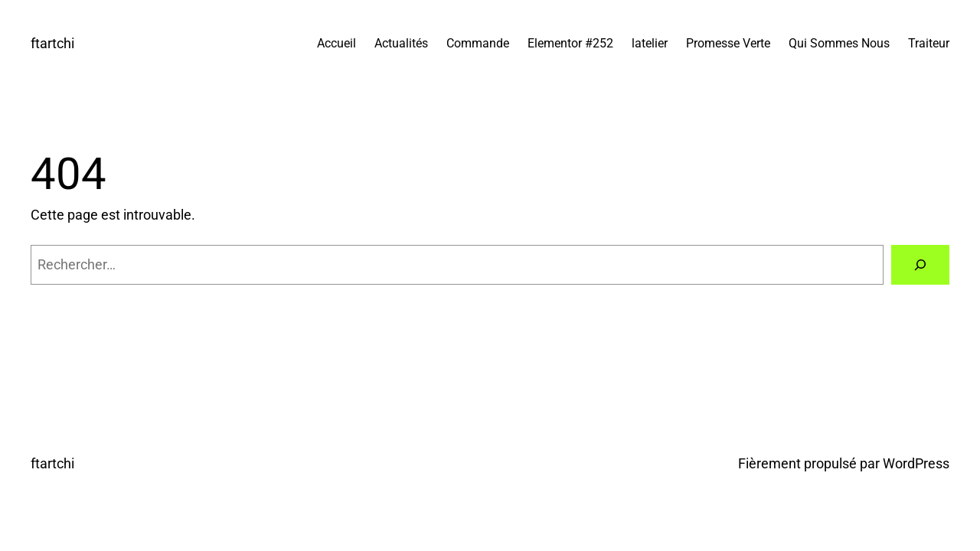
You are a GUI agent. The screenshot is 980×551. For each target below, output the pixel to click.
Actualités (401, 43)
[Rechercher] (920, 265)
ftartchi (52, 43)
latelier (650, 43)
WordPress (916, 463)
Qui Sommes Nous (839, 43)
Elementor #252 (570, 43)
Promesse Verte (728, 43)
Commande (478, 43)
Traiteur (929, 43)
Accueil (336, 43)
